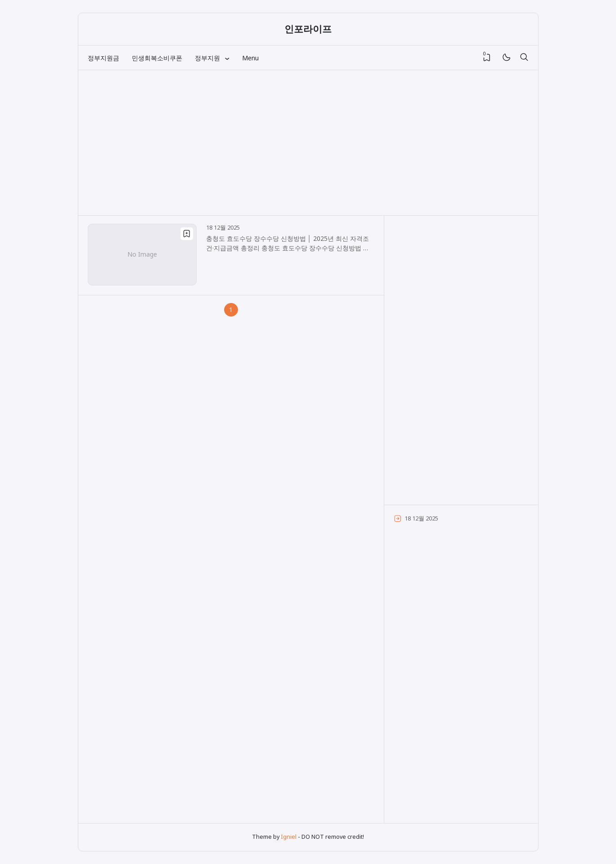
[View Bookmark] (487, 58)
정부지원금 (103, 58)
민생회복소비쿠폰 (157, 58)
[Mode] (506, 58)
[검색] (524, 58)
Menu (250, 58)
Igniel (289, 837)
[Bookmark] (187, 234)
